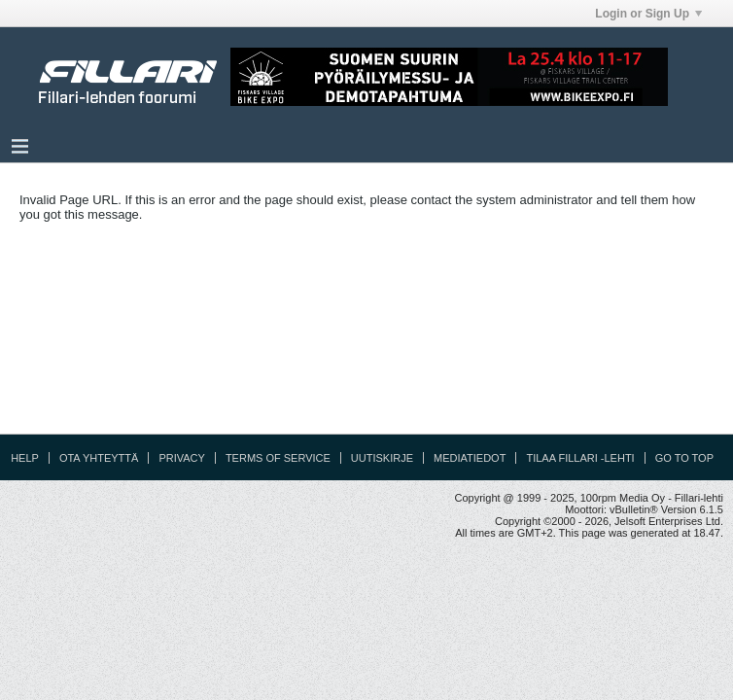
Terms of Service (278, 458)
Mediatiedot (470, 458)
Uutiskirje (382, 458)
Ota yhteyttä (99, 458)
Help (25, 458)
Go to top (684, 458)
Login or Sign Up (648, 14)
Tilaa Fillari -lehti (580, 458)
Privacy (181, 458)
